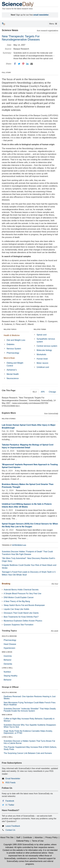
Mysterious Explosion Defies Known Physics (23, 621)
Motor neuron (42, 363)
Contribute (27, 837)
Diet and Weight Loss (16, 340)
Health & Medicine (12, 335)
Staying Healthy (11, 676)
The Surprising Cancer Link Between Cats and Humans (28, 753)
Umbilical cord (43, 367)
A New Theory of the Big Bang (17, 601)
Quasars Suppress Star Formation (19, 625)
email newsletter (41, 15)
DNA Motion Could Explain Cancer (19, 597)
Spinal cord (42, 335)
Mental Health (13, 374)
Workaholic (41, 354)
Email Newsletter (13, 779)
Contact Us (10, 830)
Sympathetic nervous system (46, 340)
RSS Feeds (11, 783)
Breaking (6, 584)
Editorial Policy (23, 841)
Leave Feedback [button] (13, 826)
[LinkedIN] (27, 64)
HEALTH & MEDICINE (9, 636)
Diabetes (10, 344)
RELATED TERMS (40, 329)
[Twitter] (19, 64)
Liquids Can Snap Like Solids (16, 609)
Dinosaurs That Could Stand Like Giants (21, 613)
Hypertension (9, 648)
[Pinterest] (23, 64)
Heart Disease (10, 644)
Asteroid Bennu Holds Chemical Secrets (21, 590)
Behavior (8, 660)
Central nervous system (47, 346)
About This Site (7, 837)
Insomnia (8, 656)
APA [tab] (43, 392)
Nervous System (14, 349)
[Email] (32, 64)
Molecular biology (44, 350)
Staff (18, 837)
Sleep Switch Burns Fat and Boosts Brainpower (24, 605)
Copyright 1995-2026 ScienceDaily (19, 845)
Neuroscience (13, 378)
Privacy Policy (52, 837)
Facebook (10, 801)
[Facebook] (15, 64)
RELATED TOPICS (10, 329)
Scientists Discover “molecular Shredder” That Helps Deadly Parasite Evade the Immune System (30, 710)
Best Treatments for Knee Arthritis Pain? (21, 617)
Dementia (8, 664)
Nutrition (7, 672)
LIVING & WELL (7, 668)
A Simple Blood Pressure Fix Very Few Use (22, 594)
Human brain (42, 359)
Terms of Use (38, 841)
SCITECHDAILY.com (19, 545)
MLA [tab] (35, 392)
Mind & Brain (9, 358)
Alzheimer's (12, 370)
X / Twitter (10, 805)
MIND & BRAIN (7, 652)
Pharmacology (13, 353)
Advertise (39, 837)
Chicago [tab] (52, 392)
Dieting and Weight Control (15, 364)
